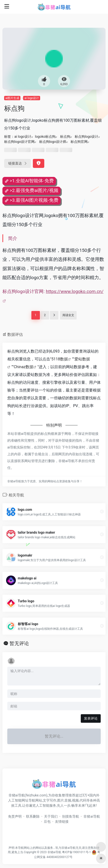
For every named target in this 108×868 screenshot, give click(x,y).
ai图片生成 (12, 98)
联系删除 (33, 816)
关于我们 (51, 816)
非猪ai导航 (92, 816)
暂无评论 (19, 643)
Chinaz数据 (23, 367)
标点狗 (65, 137)
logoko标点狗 (45, 137)
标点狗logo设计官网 (19, 142)
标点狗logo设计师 (53, 142)
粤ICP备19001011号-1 (76, 852)
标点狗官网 (79, 142)
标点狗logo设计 (86, 137)
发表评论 (91, 718)
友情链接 (62, 822)
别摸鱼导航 (71, 816)
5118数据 (60, 359)
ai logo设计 (32, 98)
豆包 (47, 822)
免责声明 (15, 816)
